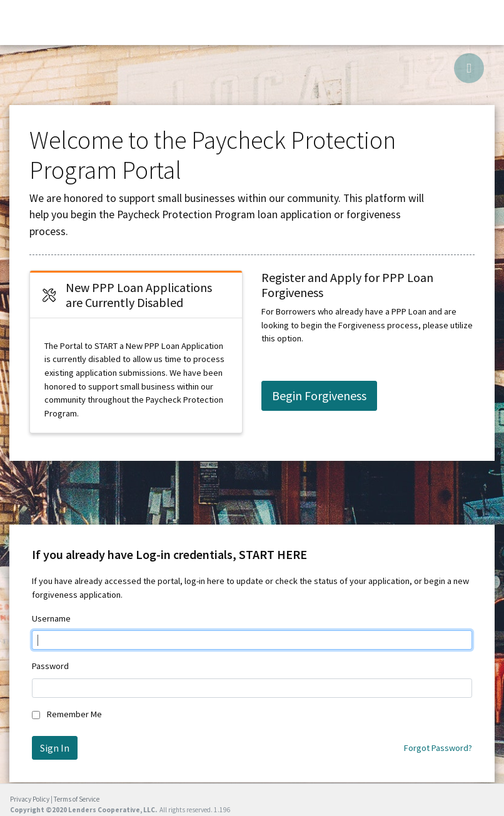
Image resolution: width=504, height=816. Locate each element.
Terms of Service (77, 799)
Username (51, 618)
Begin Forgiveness (319, 395)
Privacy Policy (30, 799)
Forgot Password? (438, 748)
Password (50, 666)
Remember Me (74, 714)
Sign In (55, 748)
